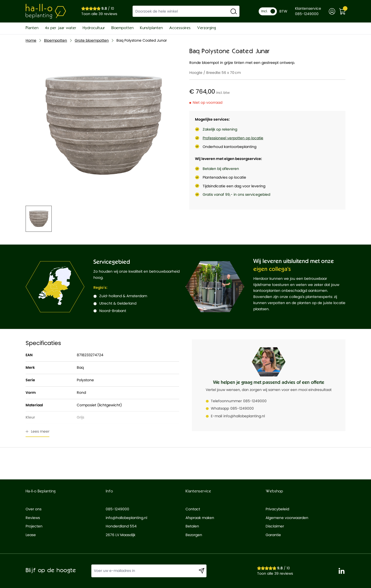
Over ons (34, 509)
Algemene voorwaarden (287, 518)
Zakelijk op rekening (220, 129)
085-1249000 (255, 401)
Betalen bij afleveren (221, 169)
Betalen (192, 526)
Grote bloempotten (92, 40)
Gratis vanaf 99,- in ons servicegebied (236, 194)
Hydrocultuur (94, 28)
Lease (31, 535)
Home (31, 40)
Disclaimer (275, 526)
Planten (32, 28)
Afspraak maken (200, 518)
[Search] (234, 11)
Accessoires (180, 28)
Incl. (268, 11)
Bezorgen (194, 535)
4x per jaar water (61, 28)
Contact (193, 509)
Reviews (33, 518)
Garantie (273, 535)
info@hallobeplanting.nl (244, 416)
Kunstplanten (151, 28)
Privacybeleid (277, 509)
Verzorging (206, 28)
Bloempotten (122, 28)
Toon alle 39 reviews (99, 14)
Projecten (34, 526)
